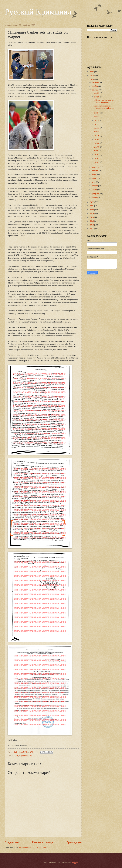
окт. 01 (97, 162)
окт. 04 (97, 151)
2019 (92, 213)
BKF (17, 756)
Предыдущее (74, 842)
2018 (92, 217)
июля (94, 174)
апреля (95, 186)
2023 (92, 79)
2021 (92, 206)
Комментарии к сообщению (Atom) (33, 848)
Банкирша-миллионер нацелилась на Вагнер (104, 107)
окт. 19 (97, 120)
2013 (92, 221)
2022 (92, 202)
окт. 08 (97, 143)
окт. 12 (97, 132)
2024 (92, 75)
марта (95, 190)
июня (94, 178)
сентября (96, 167)
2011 (92, 229)
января (95, 197)
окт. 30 (97, 93)
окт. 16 (97, 128)
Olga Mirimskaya (26, 756)
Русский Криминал (38, 12)
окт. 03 (97, 154)
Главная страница (43, 842)
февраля (96, 193)
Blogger (75, 863)
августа (95, 171)
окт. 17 (97, 124)
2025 (92, 72)
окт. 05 (97, 147)
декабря (95, 82)
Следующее (12, 842)
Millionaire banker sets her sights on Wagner (104, 101)
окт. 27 (97, 113)
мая (94, 182)
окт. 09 (97, 139)
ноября (95, 86)
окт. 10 (97, 136)
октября (95, 90)
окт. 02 (97, 158)
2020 (92, 210)
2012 (92, 225)
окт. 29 (97, 97)
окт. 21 (97, 117)
